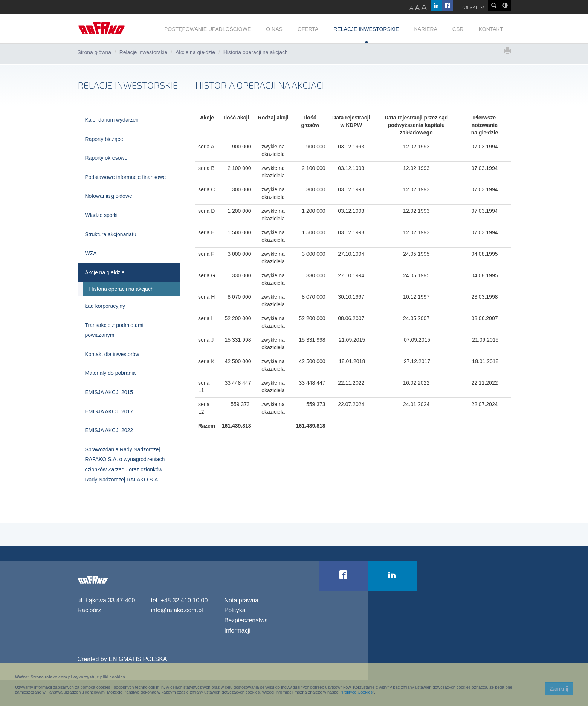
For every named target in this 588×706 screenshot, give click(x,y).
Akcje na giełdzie (195, 52)
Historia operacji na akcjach (121, 289)
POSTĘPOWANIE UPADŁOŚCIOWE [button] (208, 29)
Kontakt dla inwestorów (112, 354)
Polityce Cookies (357, 692)
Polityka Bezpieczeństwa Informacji (246, 620)
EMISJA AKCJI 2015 (109, 392)
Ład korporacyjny (105, 306)
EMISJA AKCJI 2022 (109, 430)
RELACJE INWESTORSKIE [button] (366, 29)
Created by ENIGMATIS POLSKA (122, 659)
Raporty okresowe (106, 158)
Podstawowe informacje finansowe (126, 177)
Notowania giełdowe (109, 196)
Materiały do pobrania (111, 373)
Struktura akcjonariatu (111, 234)
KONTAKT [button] (491, 29)
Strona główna (95, 52)
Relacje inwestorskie (144, 52)
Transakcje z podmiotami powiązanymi (114, 330)
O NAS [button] (274, 29)
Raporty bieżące (104, 139)
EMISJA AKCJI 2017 (109, 411)
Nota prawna (242, 600)
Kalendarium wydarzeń (112, 120)
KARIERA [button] (425, 29)
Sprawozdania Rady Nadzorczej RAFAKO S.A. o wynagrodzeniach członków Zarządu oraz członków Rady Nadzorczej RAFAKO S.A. (125, 465)
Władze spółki (101, 215)
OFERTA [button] (308, 29)
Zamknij (559, 689)
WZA (91, 253)
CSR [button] (458, 29)
